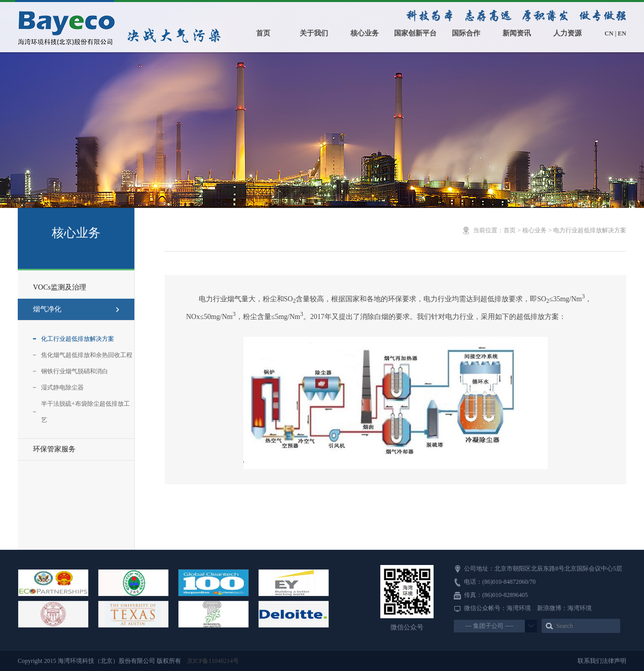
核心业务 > (538, 230)
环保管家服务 (54, 449)
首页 (263, 33)
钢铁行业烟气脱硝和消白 (75, 371)
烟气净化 (76, 309)
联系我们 (590, 661)
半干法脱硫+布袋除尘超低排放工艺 (85, 412)
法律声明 (614, 661)
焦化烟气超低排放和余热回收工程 (87, 355)
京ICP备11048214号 (213, 661)
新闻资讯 (517, 33)
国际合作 (466, 33)
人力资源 (567, 33)
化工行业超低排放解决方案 (78, 339)
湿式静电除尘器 (62, 387)
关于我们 (314, 33)
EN (622, 33)
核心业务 (365, 33)
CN (609, 33)
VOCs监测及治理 (60, 287)
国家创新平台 (415, 33)
